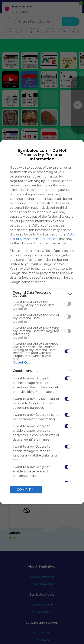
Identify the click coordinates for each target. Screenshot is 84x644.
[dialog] (42, 322)
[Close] (76, 148)
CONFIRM (26, 489)
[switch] (68, 304)
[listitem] (42, 294)
